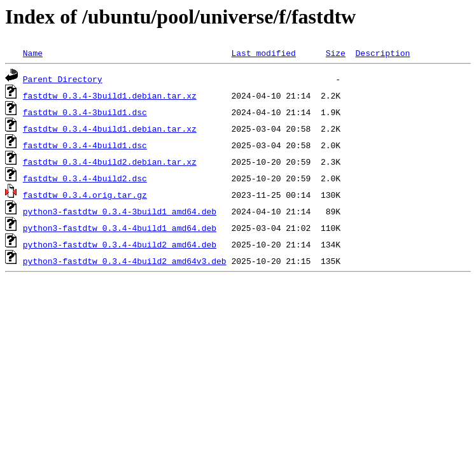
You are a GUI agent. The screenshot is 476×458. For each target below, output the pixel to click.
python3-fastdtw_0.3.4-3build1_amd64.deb (120, 211)
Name (33, 53)
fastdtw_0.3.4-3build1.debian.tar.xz (110, 95)
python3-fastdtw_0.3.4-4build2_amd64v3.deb (125, 261)
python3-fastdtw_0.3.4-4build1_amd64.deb (120, 228)
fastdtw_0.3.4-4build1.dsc (85, 145)
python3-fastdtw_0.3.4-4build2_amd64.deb (120, 244)
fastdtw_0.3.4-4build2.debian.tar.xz (110, 162)
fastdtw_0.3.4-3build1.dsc (85, 112)
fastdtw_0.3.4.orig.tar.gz (85, 195)
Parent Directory (63, 79)
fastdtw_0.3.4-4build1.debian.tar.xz (110, 128)
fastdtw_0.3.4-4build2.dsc (85, 178)
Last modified (263, 53)
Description (382, 53)
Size (336, 53)
